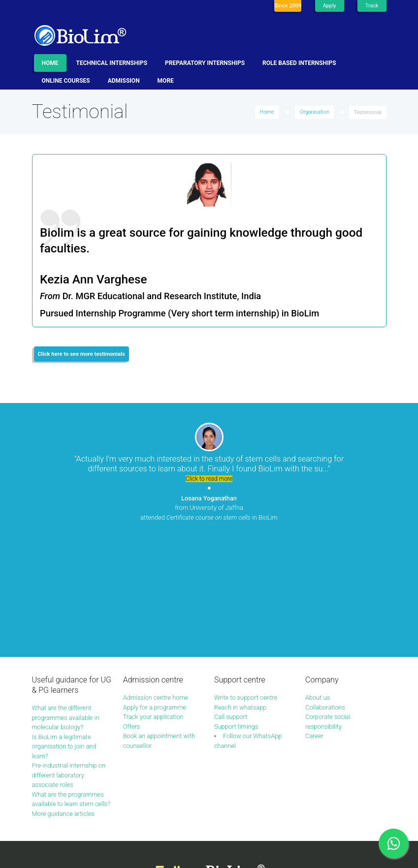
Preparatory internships (205, 63)
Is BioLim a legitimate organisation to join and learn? (65, 632)
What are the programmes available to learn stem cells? (69, 690)
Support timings (237, 612)
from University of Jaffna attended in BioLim (209, 508)
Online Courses (66, 81)
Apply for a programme (155, 593)
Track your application (154, 603)
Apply (329, 6)
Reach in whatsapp (241, 593)
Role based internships (299, 63)
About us (318, 583)
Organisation (314, 112)
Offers (132, 612)
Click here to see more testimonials (82, 354)
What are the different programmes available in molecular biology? (66, 603)
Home (50, 63)
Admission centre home (156, 583)
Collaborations (325, 593)
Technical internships (112, 63)
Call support (231, 603)
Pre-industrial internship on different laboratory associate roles (69, 661)
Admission (124, 81)
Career (314, 622)
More (166, 81)
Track (372, 6)
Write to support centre (246, 583)
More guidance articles (64, 709)
